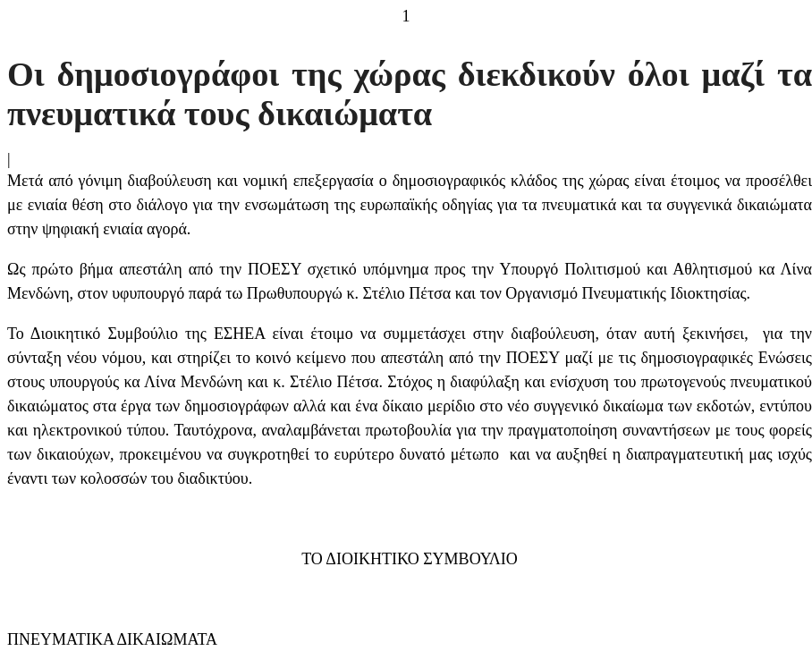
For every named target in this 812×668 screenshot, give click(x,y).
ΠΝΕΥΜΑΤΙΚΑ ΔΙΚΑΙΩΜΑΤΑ (112, 639)
